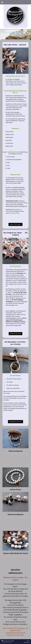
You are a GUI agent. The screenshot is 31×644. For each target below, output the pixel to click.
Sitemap (12, 641)
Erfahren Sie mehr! (15, 334)
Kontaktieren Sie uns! (15, 422)
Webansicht (27, 642)
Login (28, 641)
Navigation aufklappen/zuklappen (15, 2)
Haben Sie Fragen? (15, 224)
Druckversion (6, 641)
